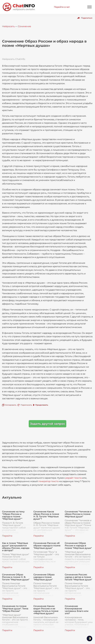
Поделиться (87, 18)
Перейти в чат (62, 7)
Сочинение (25, 26)
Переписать (26, 405)
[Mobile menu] (89, 7)
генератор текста (48, 481)
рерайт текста (73, 478)
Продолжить (42, 405)
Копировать (11, 405)
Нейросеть (8, 26)
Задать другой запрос (47, 424)
